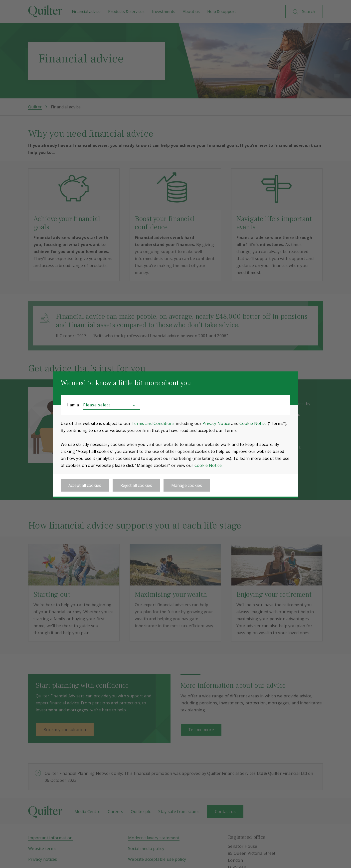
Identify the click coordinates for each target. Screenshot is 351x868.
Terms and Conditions (153, 423)
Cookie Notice (253, 423)
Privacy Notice (216, 423)
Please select (97, 405)
